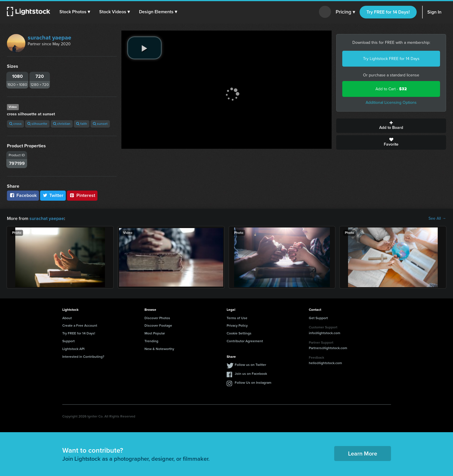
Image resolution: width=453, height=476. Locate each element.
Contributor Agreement (245, 341)
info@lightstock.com (325, 333)
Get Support (318, 318)
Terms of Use (237, 318)
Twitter (53, 195)
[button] (75, 12)
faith (82, 124)
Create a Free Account (80, 326)
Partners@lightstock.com (328, 348)
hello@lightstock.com (325, 363)
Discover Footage (158, 326)
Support (68, 341)
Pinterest (82, 195)
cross (15, 124)
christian (62, 124)
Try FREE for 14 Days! (388, 12)
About (67, 318)
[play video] (144, 48)
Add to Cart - (391, 89)
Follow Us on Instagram (253, 383)
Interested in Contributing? (83, 357)
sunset (100, 124)
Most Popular (155, 333)
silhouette (37, 124)
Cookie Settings (239, 333)
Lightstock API (73, 349)
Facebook (23, 195)
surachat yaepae (49, 37)
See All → (437, 219)
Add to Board (391, 126)
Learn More (363, 454)
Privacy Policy (237, 326)
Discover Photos (157, 318)
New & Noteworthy (159, 349)
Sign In (434, 12)
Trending (151, 341)
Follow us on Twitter (250, 365)
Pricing (345, 12)
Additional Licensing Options (391, 102)
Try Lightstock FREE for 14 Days (391, 59)
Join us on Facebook (251, 374)
